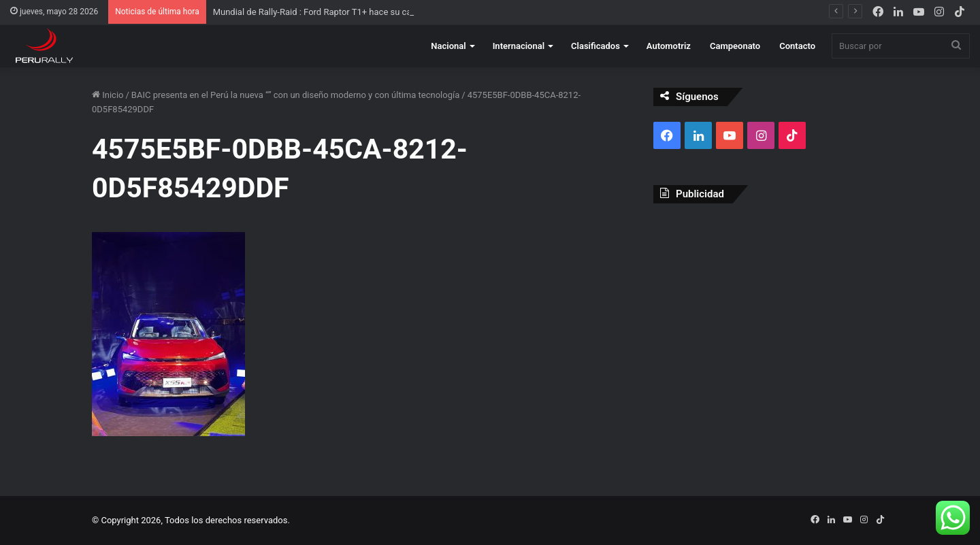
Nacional (448, 46)
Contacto (797, 46)
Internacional (519, 46)
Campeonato (735, 46)
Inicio (108, 95)
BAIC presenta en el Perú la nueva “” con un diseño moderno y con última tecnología (295, 95)
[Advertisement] (771, 312)
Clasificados (595, 46)
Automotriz (669, 46)
